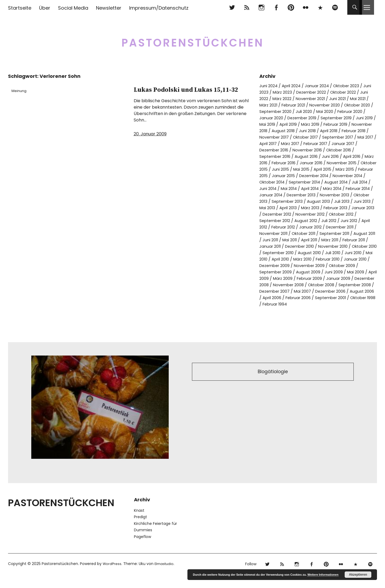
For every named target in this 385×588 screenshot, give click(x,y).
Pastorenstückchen (193, 40)
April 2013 (366, 214)
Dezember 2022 (325, 92)
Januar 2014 (332, 201)
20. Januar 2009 (150, 146)
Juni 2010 (357, 266)
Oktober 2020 (274, 111)
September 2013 (358, 208)
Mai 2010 (268, 272)
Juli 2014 (297, 195)
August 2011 (339, 246)
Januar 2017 (328, 150)
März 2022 (297, 99)
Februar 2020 (273, 118)
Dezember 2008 (291, 298)
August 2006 (311, 310)
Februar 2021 (319, 105)
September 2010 (277, 266)
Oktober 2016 (324, 156)
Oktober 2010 (359, 259)
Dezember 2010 (288, 259)
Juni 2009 (353, 285)
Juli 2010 (335, 266)
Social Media (73, 8)
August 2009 (326, 285)
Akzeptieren (358, 575)
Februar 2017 (298, 150)
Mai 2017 (339, 144)
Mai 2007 (362, 304)
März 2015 (351, 176)
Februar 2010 (343, 272)
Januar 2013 (330, 221)
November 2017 (354, 137)
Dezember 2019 (338, 118)
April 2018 (292, 137)
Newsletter (109, 8)
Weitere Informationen (323, 575)
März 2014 (273, 201)
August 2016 (275, 163)
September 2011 (307, 246)
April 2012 (344, 233)
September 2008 (292, 304)
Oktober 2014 (311, 188)
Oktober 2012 (323, 227)
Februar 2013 (301, 221)
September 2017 (309, 144)
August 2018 (353, 131)
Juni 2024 (269, 86)
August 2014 (272, 195)
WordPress (112, 576)
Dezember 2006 (276, 310)
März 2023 (294, 92)
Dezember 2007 (331, 304)
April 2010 (291, 272)
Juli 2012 (299, 233)
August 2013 (275, 214)
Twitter (232, 7)
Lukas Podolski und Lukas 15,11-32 (179, 95)
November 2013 (289, 208)
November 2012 (289, 227)
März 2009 (310, 291)
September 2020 (311, 111)
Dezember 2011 (317, 240)
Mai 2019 (329, 124)
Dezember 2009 (290, 278)
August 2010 (310, 266)
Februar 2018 (320, 137)
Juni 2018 (269, 137)
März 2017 (270, 150)
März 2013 (273, 221)
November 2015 (336, 169)
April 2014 (365, 195)
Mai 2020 (364, 111)
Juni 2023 (269, 92)
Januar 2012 (285, 240)
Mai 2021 (268, 105)
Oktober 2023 (354, 86)
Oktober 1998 (327, 317)
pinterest (291, 7)
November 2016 (289, 156)
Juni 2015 (282, 176)
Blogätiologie (273, 385)
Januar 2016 (303, 169)
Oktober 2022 (361, 92)
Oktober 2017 (273, 144)
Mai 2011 (267, 253)
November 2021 (328, 99)
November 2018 (320, 131)
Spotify (335, 7)
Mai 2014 (342, 195)
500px (320, 7)
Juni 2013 (321, 214)
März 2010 (315, 272)
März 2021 (291, 105)
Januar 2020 (305, 118)
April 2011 (289, 253)
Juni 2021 (357, 99)
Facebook (276, 7)
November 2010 (325, 259)
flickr (305, 7)
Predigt (140, 530)
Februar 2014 (301, 201)
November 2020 (353, 105)
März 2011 (312, 253)
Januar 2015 (303, 182)
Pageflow (143, 549)
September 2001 (291, 317)
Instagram (261, 7)
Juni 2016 (301, 163)
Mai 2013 (343, 214)
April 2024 (294, 86)
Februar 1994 (358, 317)
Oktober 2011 (273, 246)
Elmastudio (166, 576)
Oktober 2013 (323, 208)
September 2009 (292, 285)
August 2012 (275, 233)
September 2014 (346, 188)
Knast (139, 523)
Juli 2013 (299, 214)
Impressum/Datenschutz (159, 8)
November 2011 (353, 240)
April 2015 (327, 176)
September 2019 (276, 124)
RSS (247, 7)
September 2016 (359, 156)
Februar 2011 (339, 253)
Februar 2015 (273, 182)
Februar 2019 (286, 131)
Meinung (21, 91)
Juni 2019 (307, 124)
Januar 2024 (322, 86)
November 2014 (276, 188)
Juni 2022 (272, 99)
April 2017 (362, 144)
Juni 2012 (321, 233)
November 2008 (329, 298)
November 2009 (328, 278)
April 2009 (284, 291)
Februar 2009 (339, 291)
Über (45, 8)
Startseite (20, 8)
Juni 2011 (364, 246)
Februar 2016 (273, 169)
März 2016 (349, 163)
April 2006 (338, 310)
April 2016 (324, 163)
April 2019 (351, 124)
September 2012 (358, 227)
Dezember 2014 (336, 182)
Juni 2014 (319, 195)
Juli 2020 (342, 111)
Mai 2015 (304, 176)
